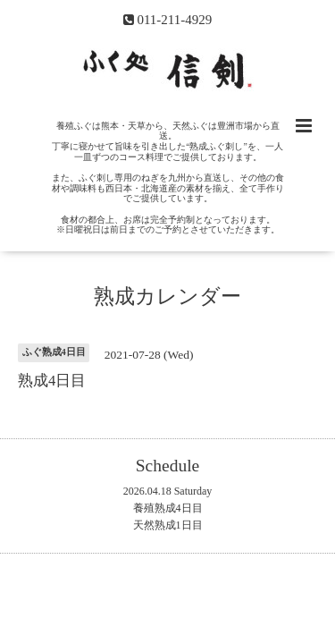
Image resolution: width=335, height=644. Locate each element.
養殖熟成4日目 (168, 508)
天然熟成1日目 (168, 525)
